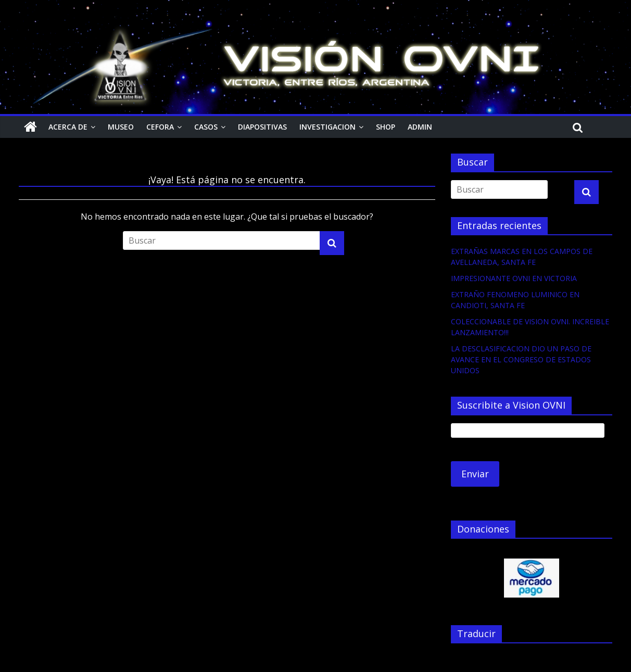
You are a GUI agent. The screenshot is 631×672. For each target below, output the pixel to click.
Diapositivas (262, 127)
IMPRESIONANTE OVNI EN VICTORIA (514, 278)
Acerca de (68, 127)
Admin (420, 127)
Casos (206, 127)
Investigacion (327, 127)
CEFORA (160, 127)
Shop (386, 127)
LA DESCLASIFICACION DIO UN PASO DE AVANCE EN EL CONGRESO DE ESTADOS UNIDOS (521, 359)
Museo (121, 127)
